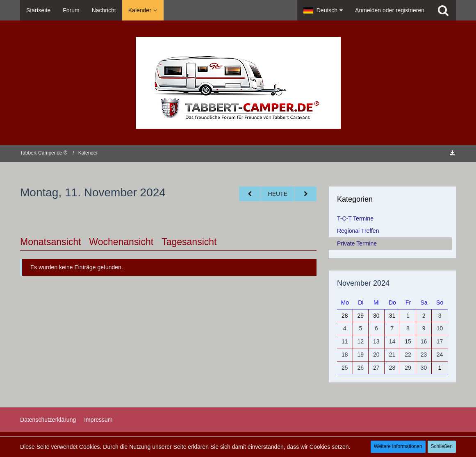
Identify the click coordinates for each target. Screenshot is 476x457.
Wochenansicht (121, 242)
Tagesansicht (189, 242)
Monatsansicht (50, 242)
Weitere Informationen (398, 446)
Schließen (442, 446)
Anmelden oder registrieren (390, 10)
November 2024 (363, 283)
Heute (278, 194)
